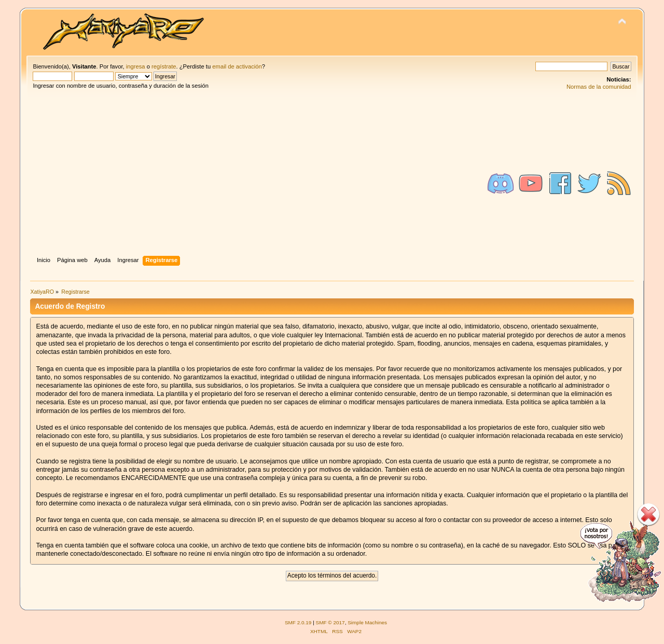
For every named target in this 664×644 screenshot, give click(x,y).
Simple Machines (367, 622)
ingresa (136, 66)
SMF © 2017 (330, 622)
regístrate (164, 66)
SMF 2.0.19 (298, 622)
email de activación (237, 66)
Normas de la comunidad (599, 87)
